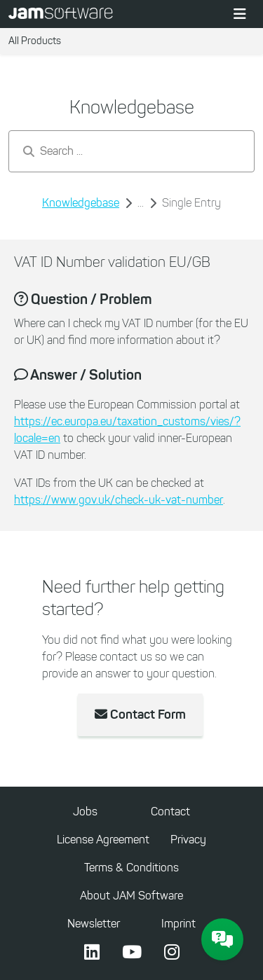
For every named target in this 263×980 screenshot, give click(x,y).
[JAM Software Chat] (222, 939)
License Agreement (103, 840)
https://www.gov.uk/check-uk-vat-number (119, 500)
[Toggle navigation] (240, 14)
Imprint (178, 924)
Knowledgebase (81, 203)
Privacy (188, 840)
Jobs (85, 812)
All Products (35, 41)
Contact (170, 812)
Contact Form (140, 715)
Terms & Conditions (131, 868)
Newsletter (94, 924)
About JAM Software (131, 896)
